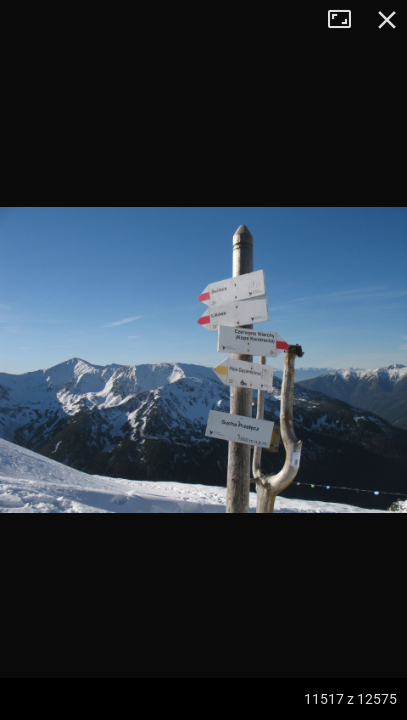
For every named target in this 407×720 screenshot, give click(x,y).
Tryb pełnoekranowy (347, 20)
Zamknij (387, 20)
